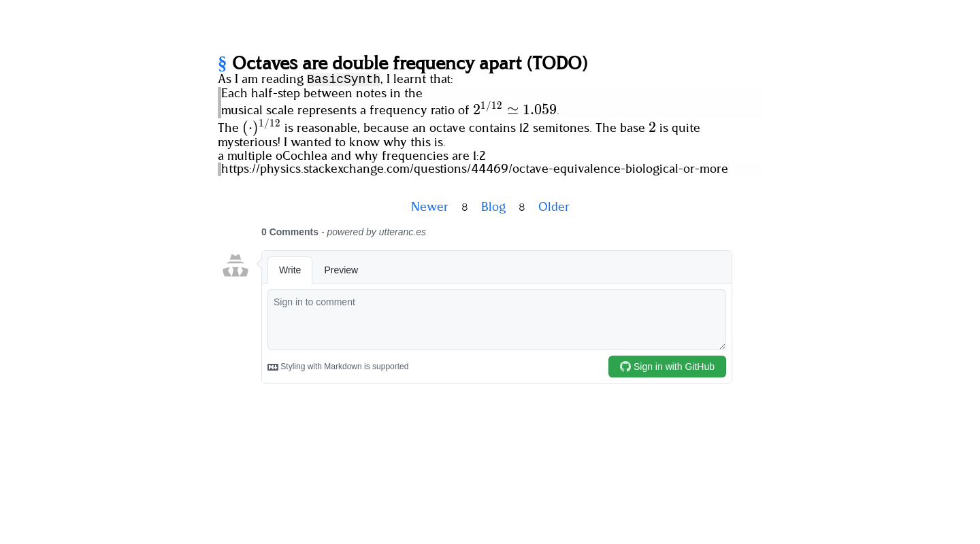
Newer (430, 207)
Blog (493, 207)
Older (554, 207)
